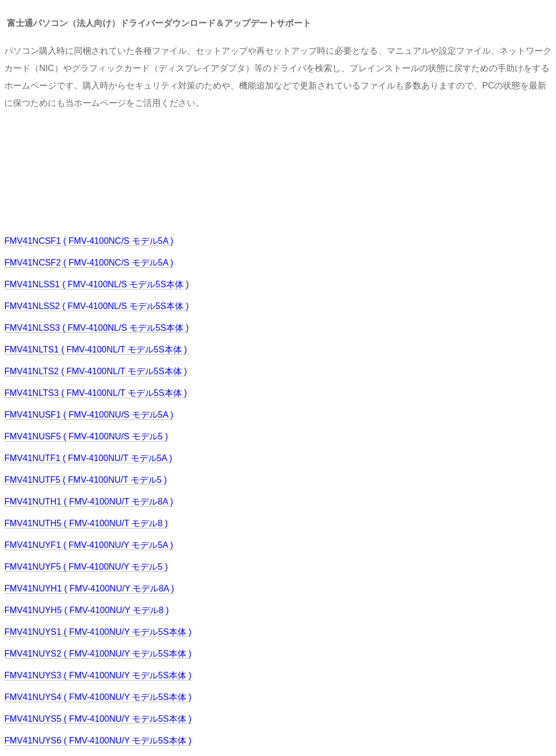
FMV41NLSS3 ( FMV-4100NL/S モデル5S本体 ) (97, 328)
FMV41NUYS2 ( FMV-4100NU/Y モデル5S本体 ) (98, 654)
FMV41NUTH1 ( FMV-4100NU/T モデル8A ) (89, 502)
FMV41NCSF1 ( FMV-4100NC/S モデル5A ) (89, 241)
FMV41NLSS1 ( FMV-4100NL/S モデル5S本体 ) (97, 284)
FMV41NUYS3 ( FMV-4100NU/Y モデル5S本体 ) (98, 675)
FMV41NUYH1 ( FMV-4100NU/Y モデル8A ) (89, 588)
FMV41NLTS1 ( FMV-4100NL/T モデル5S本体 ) (96, 349)
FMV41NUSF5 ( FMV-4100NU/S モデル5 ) (86, 436)
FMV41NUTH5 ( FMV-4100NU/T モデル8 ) (86, 523)
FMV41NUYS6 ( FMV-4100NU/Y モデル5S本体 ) (98, 741)
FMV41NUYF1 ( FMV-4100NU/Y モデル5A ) (89, 545)
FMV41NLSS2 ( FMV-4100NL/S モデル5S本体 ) (97, 306)
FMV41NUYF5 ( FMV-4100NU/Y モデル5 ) (86, 567)
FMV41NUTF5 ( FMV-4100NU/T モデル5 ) (86, 480)
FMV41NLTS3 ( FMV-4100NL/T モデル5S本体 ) (96, 393)
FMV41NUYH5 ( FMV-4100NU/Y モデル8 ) (87, 610)
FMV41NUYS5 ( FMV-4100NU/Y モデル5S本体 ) (98, 719)
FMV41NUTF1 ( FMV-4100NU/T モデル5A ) (88, 458)
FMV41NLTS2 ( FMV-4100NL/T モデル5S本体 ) (96, 371)
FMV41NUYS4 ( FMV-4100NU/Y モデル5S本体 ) (98, 697)
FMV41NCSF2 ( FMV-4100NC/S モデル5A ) (89, 263)
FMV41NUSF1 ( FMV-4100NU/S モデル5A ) (89, 415)
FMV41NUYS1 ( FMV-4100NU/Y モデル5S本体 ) (98, 632)
